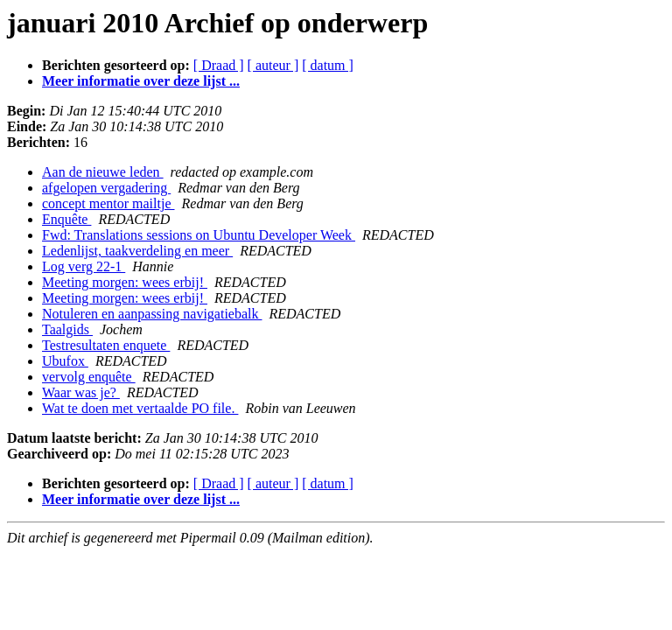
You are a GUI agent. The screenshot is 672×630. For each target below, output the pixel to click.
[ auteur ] (273, 65)
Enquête (66, 219)
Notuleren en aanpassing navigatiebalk (152, 314)
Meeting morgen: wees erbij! (125, 282)
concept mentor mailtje (108, 203)
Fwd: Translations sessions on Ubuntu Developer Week (199, 235)
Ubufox (65, 361)
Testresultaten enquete (106, 345)
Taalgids (67, 329)
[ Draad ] (219, 65)
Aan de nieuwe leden (103, 172)
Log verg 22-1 (84, 266)
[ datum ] (328, 65)
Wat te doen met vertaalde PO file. (140, 408)
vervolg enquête (89, 377)
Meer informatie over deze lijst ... (141, 81)
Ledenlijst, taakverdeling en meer (137, 251)
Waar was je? (81, 392)
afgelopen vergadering (106, 188)
